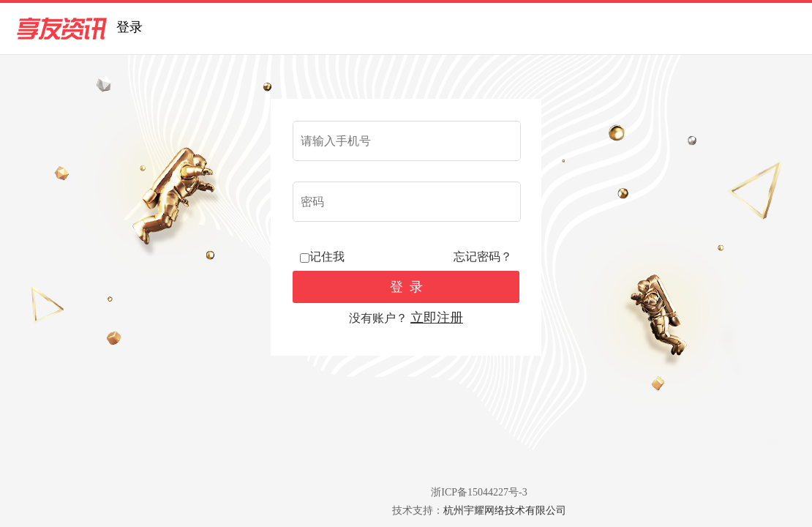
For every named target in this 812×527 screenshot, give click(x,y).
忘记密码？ (483, 257)
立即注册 (437, 318)
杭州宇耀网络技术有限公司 (505, 511)
